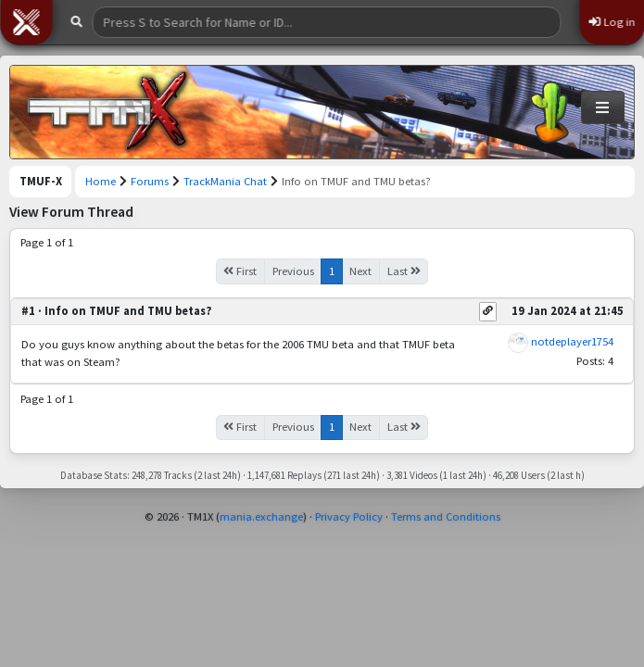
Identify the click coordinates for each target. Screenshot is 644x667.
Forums (150, 181)
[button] (26, 22)
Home (101, 181)
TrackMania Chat (225, 181)
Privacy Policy (349, 516)
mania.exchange (261, 516)
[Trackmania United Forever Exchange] (107, 112)
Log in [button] (612, 22)
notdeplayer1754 (572, 341)
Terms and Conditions (446, 516)
